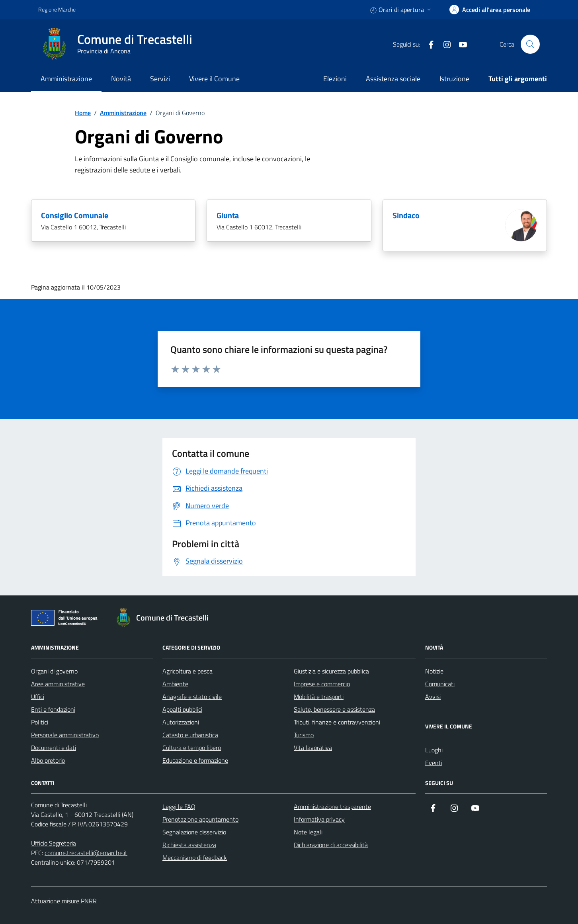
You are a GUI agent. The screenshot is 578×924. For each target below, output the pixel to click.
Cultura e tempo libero (192, 748)
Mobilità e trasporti (319, 697)
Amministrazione (66, 79)
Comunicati (440, 684)
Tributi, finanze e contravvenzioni (337, 722)
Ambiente (175, 684)
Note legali (308, 832)
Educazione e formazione (195, 760)
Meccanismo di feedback (195, 857)
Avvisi (433, 697)
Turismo (304, 735)
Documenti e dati (54, 748)
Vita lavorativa (313, 748)
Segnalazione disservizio (194, 832)
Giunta (228, 215)
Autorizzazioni (181, 722)
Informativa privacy (319, 819)
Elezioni (335, 79)
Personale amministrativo (65, 735)
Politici (40, 722)
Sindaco (406, 215)
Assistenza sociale (393, 79)
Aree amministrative (58, 684)
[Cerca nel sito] (530, 44)
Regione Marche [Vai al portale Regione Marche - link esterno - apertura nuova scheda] (57, 9)
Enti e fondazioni (53, 709)
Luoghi (434, 750)
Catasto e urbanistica (190, 735)
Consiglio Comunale (75, 215)
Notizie (434, 671)
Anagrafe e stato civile (192, 697)
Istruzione (454, 79)
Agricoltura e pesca (187, 671)
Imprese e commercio (322, 684)
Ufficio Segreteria (54, 843)
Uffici (38, 697)
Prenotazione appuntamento (200, 819)
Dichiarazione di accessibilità (331, 845)
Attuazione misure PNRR (64, 901)
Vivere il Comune (214, 79)
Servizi (160, 79)
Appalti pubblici (182, 709)
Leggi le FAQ (179, 807)
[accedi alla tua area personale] (490, 10)
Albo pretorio (48, 760)
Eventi (434, 763)
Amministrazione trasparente (332, 807)
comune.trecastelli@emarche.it (86, 853)
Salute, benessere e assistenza (334, 709)
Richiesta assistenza (189, 845)
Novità (121, 79)
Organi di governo (54, 671)
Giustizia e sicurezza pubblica (331, 671)
